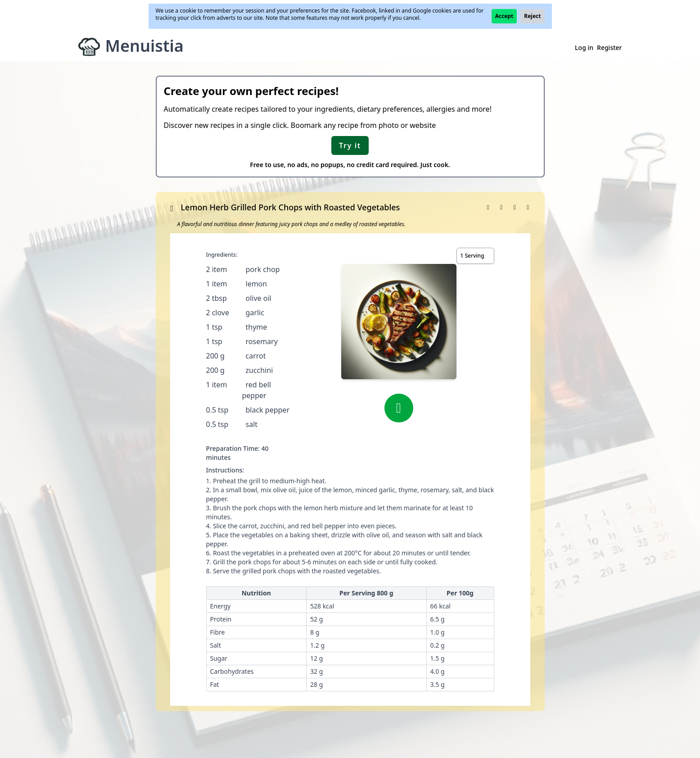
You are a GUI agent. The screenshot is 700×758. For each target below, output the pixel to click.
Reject (532, 16)
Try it (350, 145)
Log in (584, 48)
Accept (504, 16)
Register (609, 48)
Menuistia (145, 46)
